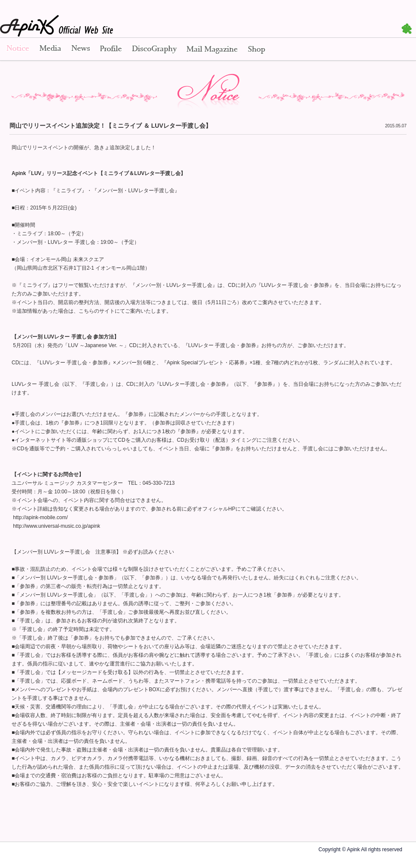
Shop (257, 49)
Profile (111, 49)
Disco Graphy (154, 49)
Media (50, 49)
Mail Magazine (212, 49)
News (81, 49)
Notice (17, 49)
